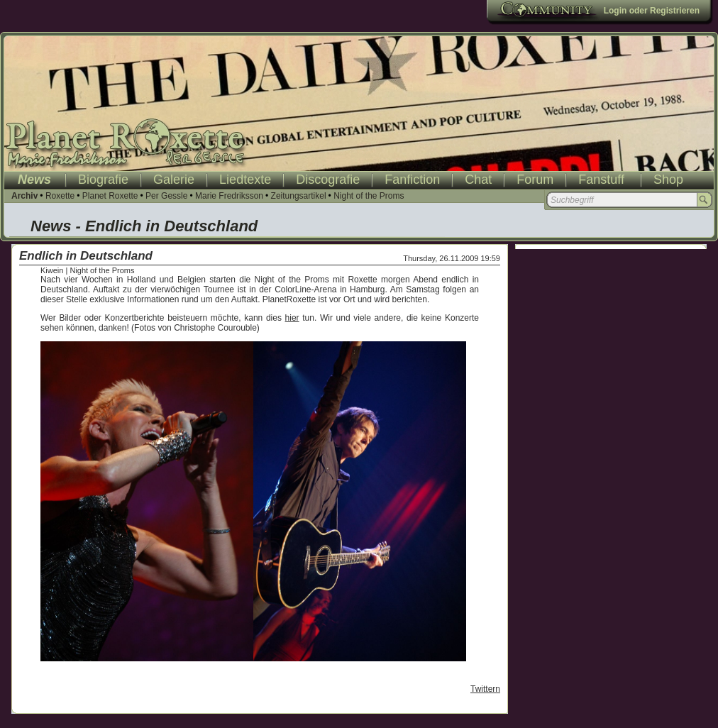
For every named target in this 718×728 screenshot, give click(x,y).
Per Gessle (166, 196)
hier (292, 318)
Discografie (328, 180)
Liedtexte (245, 180)
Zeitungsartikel (299, 196)
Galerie (174, 180)
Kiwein (52, 270)
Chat (478, 180)
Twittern (485, 689)
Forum (535, 180)
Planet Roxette (110, 196)
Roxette (60, 196)
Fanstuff (601, 180)
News (34, 180)
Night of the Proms (369, 196)
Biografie (103, 180)
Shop (668, 180)
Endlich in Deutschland (86, 256)
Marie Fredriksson (229, 196)
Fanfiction (412, 180)
